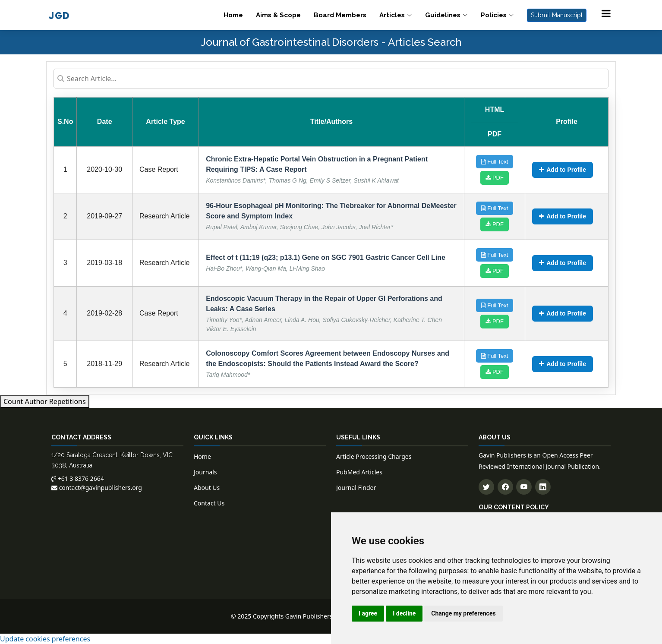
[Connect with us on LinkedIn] (543, 487)
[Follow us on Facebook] (505, 487)
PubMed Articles (359, 472)
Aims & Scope (278, 15)
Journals (205, 472)
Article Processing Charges (374, 456)
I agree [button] (368, 613)
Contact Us (209, 503)
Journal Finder (356, 488)
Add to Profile (563, 170)
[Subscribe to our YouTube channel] (524, 487)
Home (233, 15)
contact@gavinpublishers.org (97, 488)
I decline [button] (404, 613)
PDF (495, 178)
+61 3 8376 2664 (78, 478)
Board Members (340, 15)
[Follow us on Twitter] (486, 487)
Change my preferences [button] (463, 613)
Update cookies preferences (45, 639)
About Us (207, 488)
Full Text (495, 162)
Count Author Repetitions (45, 401)
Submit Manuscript (557, 15)
